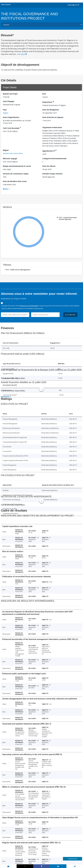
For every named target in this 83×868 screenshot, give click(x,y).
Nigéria (6, 113)
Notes (5, 189)
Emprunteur (48, 102)
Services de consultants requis (16, 174)
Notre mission (6, 5)
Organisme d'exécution (52, 127)
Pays (5, 110)
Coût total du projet (12, 128)
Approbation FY (49, 151)
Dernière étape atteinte (52, 174)
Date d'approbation (11, 117)
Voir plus (22, 54)
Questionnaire (73, 859)
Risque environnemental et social (17, 166)
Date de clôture (49, 166)
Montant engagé (10, 158)
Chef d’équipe (9, 101)
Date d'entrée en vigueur (53, 117)
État (44, 94)
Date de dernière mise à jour (15, 181)
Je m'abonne (70, 315)
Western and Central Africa (13, 153)
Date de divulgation (51, 110)
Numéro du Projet (10, 94)
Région (6, 150)
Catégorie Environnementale (54, 158)
